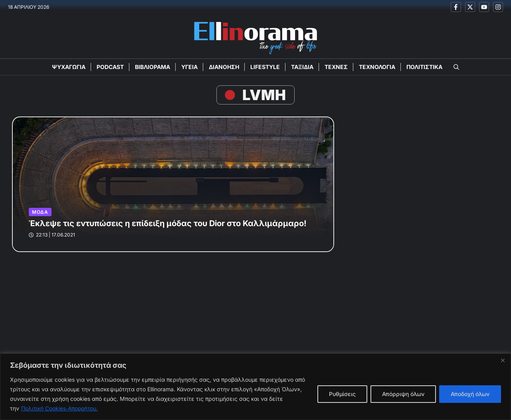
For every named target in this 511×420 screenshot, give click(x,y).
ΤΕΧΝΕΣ (336, 67)
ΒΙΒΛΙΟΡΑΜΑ (153, 67)
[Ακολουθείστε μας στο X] (470, 7)
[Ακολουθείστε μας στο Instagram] (498, 7)
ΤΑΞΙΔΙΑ (302, 67)
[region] (255, 387)
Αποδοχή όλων (470, 394)
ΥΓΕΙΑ (189, 67)
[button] (456, 67)
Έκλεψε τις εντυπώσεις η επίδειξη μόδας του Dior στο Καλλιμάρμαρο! (168, 224)
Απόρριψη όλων (403, 394)
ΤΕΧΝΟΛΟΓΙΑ (377, 67)
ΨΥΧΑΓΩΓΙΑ (69, 67)
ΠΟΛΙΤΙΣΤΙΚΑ (424, 67)
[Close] (503, 360)
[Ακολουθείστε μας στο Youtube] (484, 7)
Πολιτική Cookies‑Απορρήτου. (60, 408)
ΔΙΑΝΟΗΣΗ (224, 67)
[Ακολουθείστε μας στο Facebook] (456, 7)
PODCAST (110, 67)
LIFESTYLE (265, 67)
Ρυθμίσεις (342, 394)
